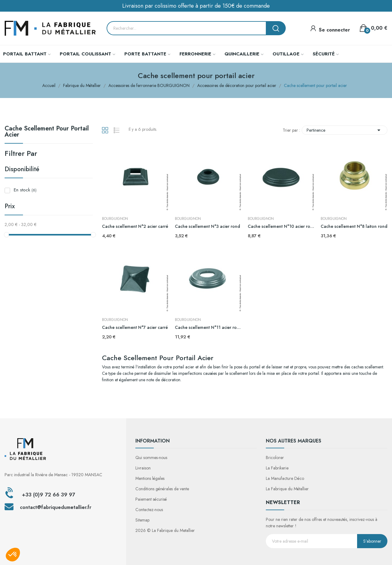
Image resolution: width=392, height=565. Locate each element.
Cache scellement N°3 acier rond (207, 226)
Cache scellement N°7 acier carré (135, 328)
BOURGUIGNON (115, 219)
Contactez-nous (149, 510)
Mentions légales (150, 478)
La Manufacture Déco (285, 478)
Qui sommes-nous (151, 458)
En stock (25, 190)
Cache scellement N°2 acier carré (135, 226)
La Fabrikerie (277, 468)
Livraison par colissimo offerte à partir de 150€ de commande (196, 6)
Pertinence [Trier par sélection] (345, 130)
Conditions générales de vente (162, 489)
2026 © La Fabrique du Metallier (165, 530)
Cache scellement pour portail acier (47, 132)
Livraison (143, 468)
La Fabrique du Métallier (287, 489)
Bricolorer (275, 458)
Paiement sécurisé (151, 499)
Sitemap (142, 520)
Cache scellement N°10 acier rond (281, 226)
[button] (13, 555)
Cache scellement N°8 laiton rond (354, 226)
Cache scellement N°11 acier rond (208, 328)
